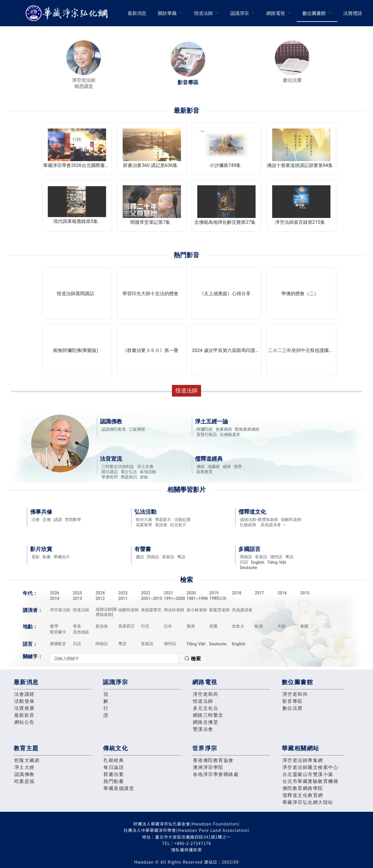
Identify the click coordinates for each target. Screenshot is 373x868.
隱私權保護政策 (187, 850)
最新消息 (137, 13)
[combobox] (129, 659)
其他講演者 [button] (273, 525)
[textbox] (114, 659)
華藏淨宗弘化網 (68, 13)
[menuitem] (137, 13)
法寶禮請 (353, 13)
